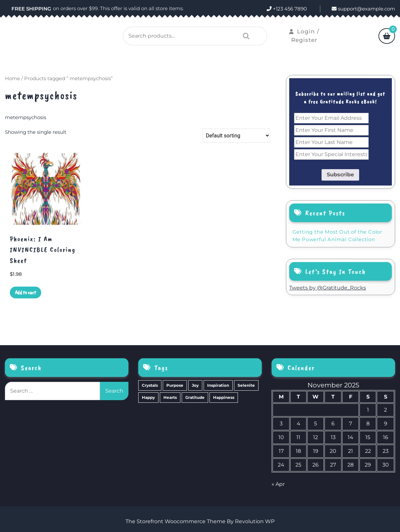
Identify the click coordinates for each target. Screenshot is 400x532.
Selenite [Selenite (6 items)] (246, 385)
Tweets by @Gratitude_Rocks (328, 288)
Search (244, 36)
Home (12, 79)
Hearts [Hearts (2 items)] (170, 397)
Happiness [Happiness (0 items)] (224, 397)
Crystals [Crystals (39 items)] (150, 385)
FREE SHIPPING (31, 9)
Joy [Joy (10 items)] (195, 385)
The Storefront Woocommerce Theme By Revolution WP (200, 521)
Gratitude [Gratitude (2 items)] (195, 397)
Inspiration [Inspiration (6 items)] (218, 385)
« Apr (278, 484)
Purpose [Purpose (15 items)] (175, 385)
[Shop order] (236, 136)
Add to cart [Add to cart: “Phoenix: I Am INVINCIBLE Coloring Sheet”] (25, 293)
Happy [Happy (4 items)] (148, 397)
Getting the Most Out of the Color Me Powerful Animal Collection (337, 236)
